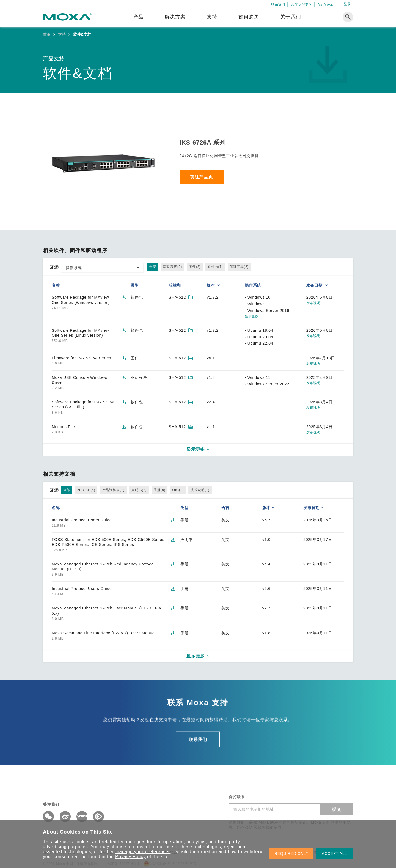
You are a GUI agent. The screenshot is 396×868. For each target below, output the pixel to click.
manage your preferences (143, 852)
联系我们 (278, 4)
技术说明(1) (200, 490)
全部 (153, 267)
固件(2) (195, 267)
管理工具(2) (239, 267)
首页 (47, 34)
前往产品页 (202, 177)
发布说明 (313, 303)
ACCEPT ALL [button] (334, 853)
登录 (347, 4)
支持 (212, 17)
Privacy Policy (130, 857)
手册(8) (160, 490)
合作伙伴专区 (302, 4)
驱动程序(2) (173, 267)
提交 (337, 809)
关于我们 (291, 17)
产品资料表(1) (113, 490)
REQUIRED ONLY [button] (291, 853)
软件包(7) (215, 267)
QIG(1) (178, 490)
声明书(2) (139, 490)
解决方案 (175, 17)
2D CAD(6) (86, 490)
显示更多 (252, 316)
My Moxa (325, 4)
